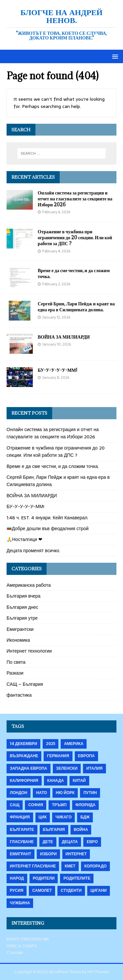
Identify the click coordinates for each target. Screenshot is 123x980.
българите (22, 830)
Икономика (18, 640)
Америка (74, 744)
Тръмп (59, 805)
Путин (90, 793)
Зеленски (67, 768)
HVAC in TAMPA (22, 946)
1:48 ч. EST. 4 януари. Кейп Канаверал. (47, 518)
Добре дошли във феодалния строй (48, 529)
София (36, 805)
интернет (76, 854)
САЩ (15, 805)
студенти (71, 890)
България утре (22, 618)
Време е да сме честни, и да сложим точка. (74, 273)
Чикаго (63, 817)
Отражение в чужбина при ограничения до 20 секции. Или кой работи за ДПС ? (75, 237)
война (81, 830)
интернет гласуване (33, 866)
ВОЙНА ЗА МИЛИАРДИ (64, 337)
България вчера (23, 596)
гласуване (22, 842)
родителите (77, 878)
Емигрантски (20, 629)
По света (16, 662)
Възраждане (24, 756)
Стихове (15, 953)
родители (44, 878)
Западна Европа (29, 768)
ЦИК (43, 817)
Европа (86, 756)
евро (92, 842)
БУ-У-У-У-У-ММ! (57, 370)
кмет (70, 866)
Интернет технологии (29, 651)
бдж (85, 817)
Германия (58, 756)
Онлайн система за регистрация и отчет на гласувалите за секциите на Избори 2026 (75, 199)
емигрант (20, 854)
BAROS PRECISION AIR (28, 939)
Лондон (19, 793)
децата (70, 842)
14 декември (23, 744)
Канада (56, 781)
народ (17, 878)
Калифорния (24, 781)
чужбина (20, 903)
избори (48, 854)
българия (54, 830)
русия (17, 890)
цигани (99, 890)
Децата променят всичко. (33, 551)
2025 (51, 744)
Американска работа (29, 585)
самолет (42, 890)
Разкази (15, 673)
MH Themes (98, 972)
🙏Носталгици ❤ (24, 539)
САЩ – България (25, 684)
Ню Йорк (65, 793)
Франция (20, 817)
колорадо (95, 866)
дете (48, 842)
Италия (94, 768)
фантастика (19, 695)
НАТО (41, 793)
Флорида (85, 805)
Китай (79, 781)
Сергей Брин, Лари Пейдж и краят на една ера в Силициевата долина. (76, 307)
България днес (22, 607)
